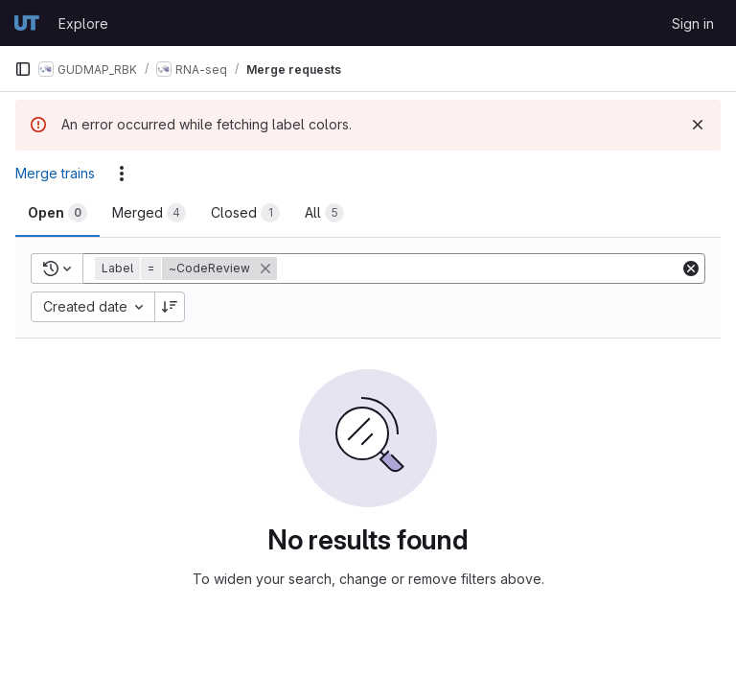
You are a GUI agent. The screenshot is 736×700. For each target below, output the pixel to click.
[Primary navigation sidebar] (23, 69)
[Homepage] (27, 23)
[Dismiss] (698, 125)
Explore (83, 23)
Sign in (693, 23)
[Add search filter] (480, 268)
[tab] (57, 213)
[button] (188, 268)
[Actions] (122, 174)
